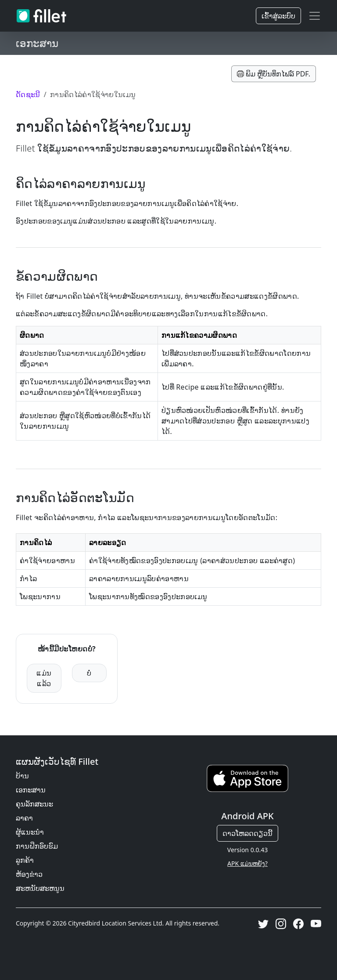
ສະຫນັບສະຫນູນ (40, 888)
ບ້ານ (22, 776)
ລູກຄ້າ (25, 860)
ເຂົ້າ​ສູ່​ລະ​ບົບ (278, 16)
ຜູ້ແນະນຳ (30, 832)
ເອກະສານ (31, 790)
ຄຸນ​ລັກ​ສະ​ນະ (34, 804)
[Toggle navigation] (315, 16)
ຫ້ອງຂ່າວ (29, 874)
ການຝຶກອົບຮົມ (37, 846)
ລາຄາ (24, 818)
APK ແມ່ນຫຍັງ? (247, 863)
